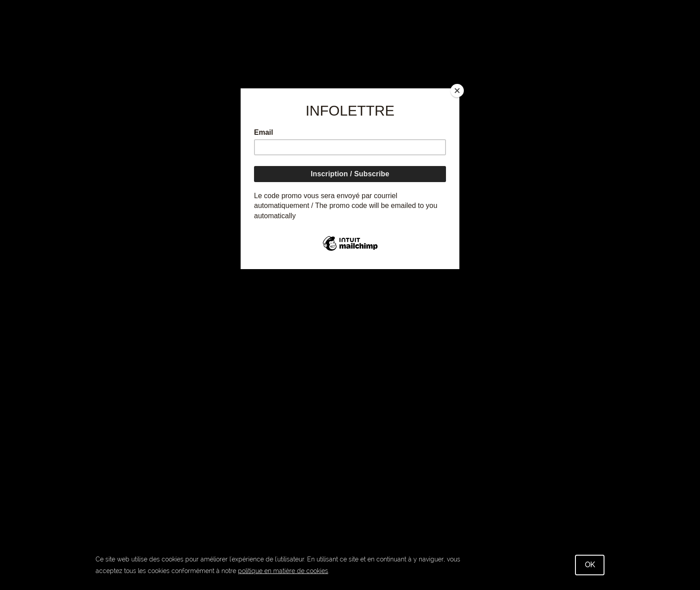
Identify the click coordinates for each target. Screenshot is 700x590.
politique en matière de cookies (283, 571)
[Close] (457, 91)
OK (590, 565)
